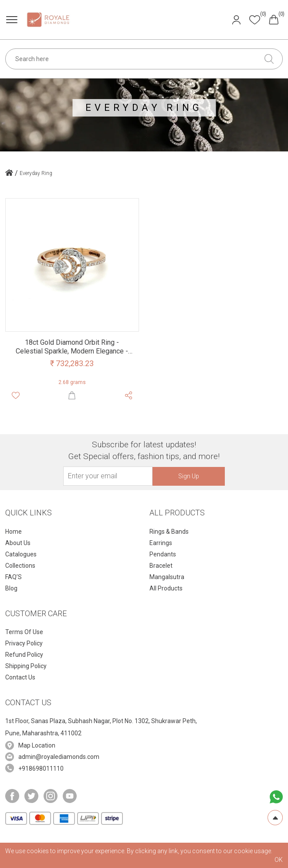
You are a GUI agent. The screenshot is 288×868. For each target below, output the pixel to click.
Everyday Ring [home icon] (36, 173)
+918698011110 (41, 769)
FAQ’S (14, 577)
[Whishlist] (16, 395)
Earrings (161, 543)
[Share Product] (129, 395)
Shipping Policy (26, 666)
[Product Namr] (72, 347)
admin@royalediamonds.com (59, 757)
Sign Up (189, 476)
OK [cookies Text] (279, 860)
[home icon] (9, 174)
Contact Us (20, 677)
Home (14, 532)
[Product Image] (72, 264)
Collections (20, 566)
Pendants (163, 554)
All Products (166, 588)
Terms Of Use (24, 632)
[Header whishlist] (255, 19)
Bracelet (161, 566)
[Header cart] (274, 19)
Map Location (37, 745)
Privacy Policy (24, 643)
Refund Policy (24, 655)
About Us (18, 543)
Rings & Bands (169, 532)
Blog (11, 588)
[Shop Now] (72, 395)
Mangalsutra (167, 577)
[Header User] (236, 19)
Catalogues (21, 554)
